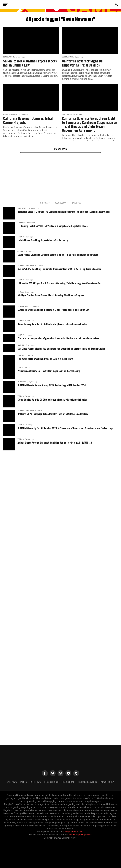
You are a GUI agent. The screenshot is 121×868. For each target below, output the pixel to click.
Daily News (12, 782)
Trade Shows (68, 782)
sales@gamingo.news (73, 832)
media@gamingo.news (80, 835)
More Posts (61, 149)
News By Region (51, 782)
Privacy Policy (107, 782)
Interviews (36, 782)
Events (24, 782)
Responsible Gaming (87, 782)
